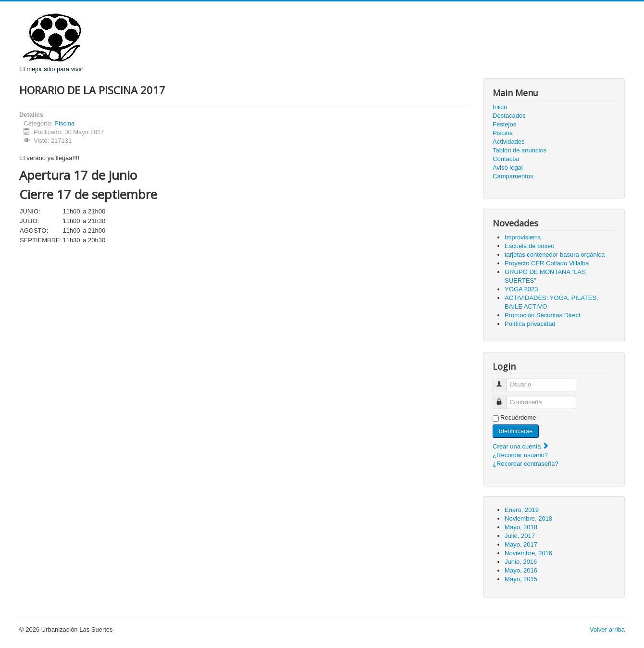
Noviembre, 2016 (528, 553)
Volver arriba (607, 629)
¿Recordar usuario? (520, 455)
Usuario (504, 380)
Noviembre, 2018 (528, 518)
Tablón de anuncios (520, 150)
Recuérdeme (518, 417)
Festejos (504, 124)
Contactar (506, 159)
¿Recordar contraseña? (526, 464)
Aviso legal (508, 168)
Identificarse (516, 431)
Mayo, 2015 (521, 579)
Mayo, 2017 (521, 544)
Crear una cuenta (521, 446)
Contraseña (504, 398)
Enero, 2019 (522, 510)
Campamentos (513, 176)
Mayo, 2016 (521, 570)
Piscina (64, 123)
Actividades (508, 142)
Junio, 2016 (521, 562)
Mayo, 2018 (521, 527)
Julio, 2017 (520, 536)
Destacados (509, 116)
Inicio (500, 107)
